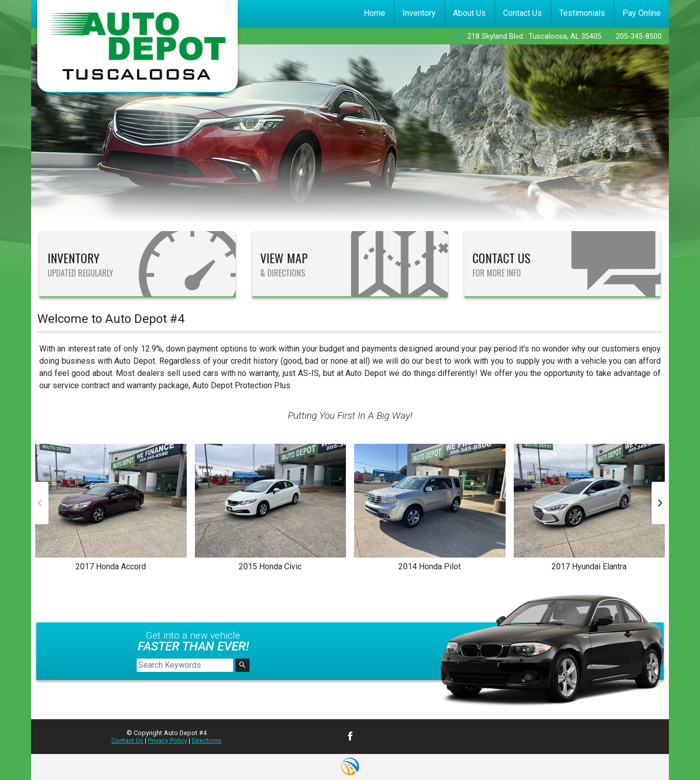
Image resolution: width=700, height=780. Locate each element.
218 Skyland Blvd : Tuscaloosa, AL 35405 (534, 36)
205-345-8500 (639, 36)
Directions (207, 740)
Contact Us (127, 740)
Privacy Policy (168, 740)
